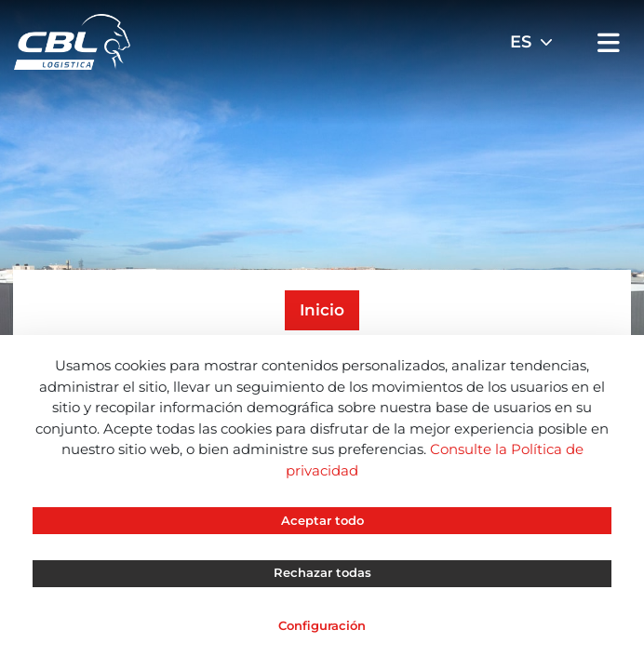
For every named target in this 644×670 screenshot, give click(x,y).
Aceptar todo (322, 520)
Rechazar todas (322, 572)
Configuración (322, 625)
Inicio (322, 310)
